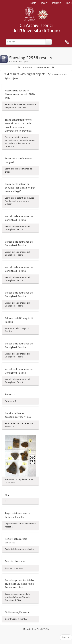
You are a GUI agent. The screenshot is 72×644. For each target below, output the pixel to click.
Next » (66, 637)
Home (33, 3)
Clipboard (67, 42)
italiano (57, 3)
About (44, 3)
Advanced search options (36, 67)
